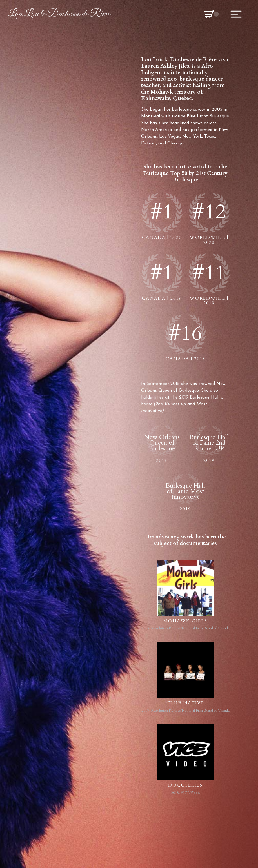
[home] (59, 14)
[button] (209, 14)
